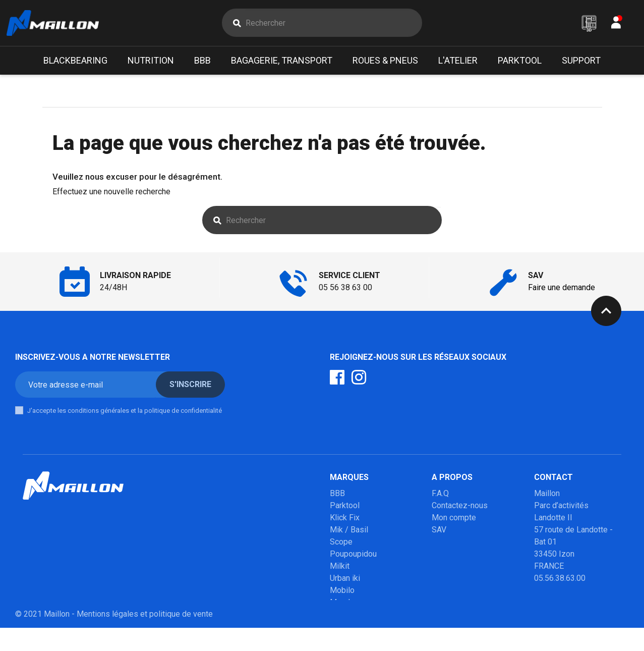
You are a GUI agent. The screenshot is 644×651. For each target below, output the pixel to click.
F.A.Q (440, 496)
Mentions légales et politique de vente (145, 637)
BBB (337, 496)
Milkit (340, 568)
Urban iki (345, 581)
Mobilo (342, 593)
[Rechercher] (334, 24)
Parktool (345, 508)
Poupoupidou (353, 556)
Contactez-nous (460, 508)
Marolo (342, 605)
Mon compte (454, 520)
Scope (341, 544)
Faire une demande (562, 290)
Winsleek (346, 617)
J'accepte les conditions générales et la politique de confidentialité (125, 413)
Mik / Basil (349, 532)
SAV (439, 532)
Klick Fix (345, 520)
